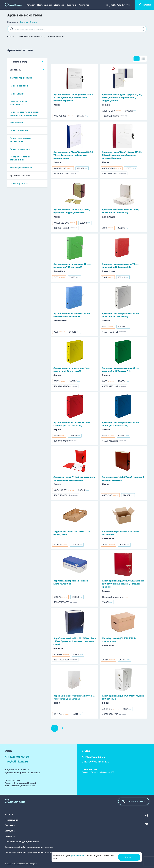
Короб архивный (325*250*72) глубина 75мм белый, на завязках (74, 697)
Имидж (57, 105)
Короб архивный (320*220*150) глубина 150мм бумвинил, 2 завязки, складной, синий (75, 641)
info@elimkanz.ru (16, 761)
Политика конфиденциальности (22, 841)
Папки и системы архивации (30, 36)
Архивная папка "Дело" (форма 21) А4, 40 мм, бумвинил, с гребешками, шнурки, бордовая (73, 97)
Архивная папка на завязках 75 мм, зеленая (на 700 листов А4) (72, 265)
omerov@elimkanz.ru (96, 761)
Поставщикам (45, 5)
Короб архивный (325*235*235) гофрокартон (119, 640)
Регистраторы (17, 123)
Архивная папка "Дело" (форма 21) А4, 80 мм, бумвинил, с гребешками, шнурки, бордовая (122, 155)
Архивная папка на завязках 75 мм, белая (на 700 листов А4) (121, 211)
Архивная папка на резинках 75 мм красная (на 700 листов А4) (72, 424)
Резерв (106, 591)
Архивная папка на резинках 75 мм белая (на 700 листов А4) (120, 315)
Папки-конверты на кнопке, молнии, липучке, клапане (24, 113)
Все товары (16, 70)
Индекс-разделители (21, 167)
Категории (13, 22)
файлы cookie (78, 856)
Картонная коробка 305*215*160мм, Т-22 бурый (121, 533)
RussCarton (108, 539)
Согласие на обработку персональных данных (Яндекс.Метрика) (39, 852)
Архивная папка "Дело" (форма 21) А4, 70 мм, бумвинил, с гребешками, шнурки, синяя (73, 155)
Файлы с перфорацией (21, 78)
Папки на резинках (20, 149)
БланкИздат (108, 217)
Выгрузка (71, 5)
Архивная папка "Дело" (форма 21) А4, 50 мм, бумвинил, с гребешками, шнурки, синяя (122, 97)
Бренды (24, 22)
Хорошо (129, 857)
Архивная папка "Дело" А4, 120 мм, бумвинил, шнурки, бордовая (72, 211)
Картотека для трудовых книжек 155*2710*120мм (71, 582)
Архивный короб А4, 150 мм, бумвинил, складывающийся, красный (74, 478)
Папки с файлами (19, 86)
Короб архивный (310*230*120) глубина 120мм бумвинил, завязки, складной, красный (123, 584)
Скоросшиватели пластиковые (19, 103)
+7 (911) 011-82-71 (93, 757)
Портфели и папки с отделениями (20, 158)
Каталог (31, 5)
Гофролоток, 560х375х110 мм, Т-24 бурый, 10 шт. (72, 533)
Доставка (59, 5)
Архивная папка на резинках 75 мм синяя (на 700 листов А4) (120, 424)
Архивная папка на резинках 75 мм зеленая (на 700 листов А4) (120, 369)
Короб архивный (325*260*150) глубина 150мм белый (123, 697)
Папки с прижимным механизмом (20, 140)
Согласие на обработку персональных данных (29, 847)
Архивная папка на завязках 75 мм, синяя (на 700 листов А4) (72, 315)
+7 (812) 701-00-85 (17, 757)
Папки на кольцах (19, 131)
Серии (33, 22)
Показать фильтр (19, 62)
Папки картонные (19, 183)
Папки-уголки (17, 94)
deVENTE (58, 648)
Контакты (84, 5)
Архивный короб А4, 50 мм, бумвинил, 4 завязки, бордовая (123, 478)
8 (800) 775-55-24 (118, 5)
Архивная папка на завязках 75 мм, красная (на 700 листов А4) (121, 265)
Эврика (106, 321)
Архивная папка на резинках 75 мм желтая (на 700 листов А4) (72, 369)
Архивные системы (55, 36)
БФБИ (57, 703)
